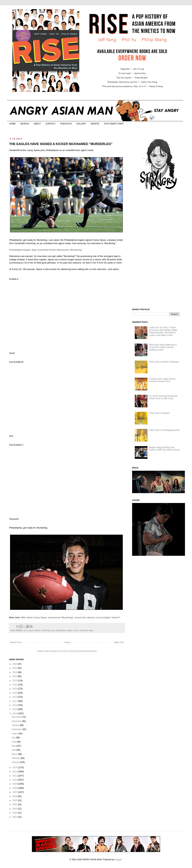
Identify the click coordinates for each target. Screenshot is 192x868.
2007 (15, 792)
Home (67, 642)
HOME (13, 124)
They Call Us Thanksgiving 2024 (164, 430)
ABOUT (37, 124)
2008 (15, 788)
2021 (15, 685)
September (17, 729)
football (37, 630)
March (15, 754)
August (15, 734)
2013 (15, 768)
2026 (15, 664)
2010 (15, 780)
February (16, 758)
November (17, 721)
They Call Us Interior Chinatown (164, 362)
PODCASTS (66, 124)
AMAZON (84, 651)
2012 (15, 772)
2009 (15, 784)
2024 (15, 672)
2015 (15, 709)
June (14, 742)
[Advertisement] (159, 250)
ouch (53, 630)
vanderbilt (84, 630)
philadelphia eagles (64, 630)
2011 (15, 776)
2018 (15, 697)
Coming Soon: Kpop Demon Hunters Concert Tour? (162, 380)
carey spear (28, 630)
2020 (15, 689)
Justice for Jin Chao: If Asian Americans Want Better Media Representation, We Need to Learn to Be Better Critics (163, 331)
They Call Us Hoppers (160, 413)
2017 (15, 701)
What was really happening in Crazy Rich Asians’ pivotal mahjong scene (163, 347)
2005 (15, 800)
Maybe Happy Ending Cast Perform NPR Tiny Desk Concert (164, 449)
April (14, 750)
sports (76, 630)
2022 (15, 681)
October (16, 725)
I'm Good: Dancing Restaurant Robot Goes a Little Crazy (163, 397)
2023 (15, 676)
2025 (15, 668)
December (17, 717)
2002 (15, 813)
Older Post (119, 642)
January (16, 762)
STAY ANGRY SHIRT (114, 124)
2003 (15, 809)
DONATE (95, 124)
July (14, 738)
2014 (15, 713)
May (14, 746)
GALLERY (81, 124)
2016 (15, 705)
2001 (15, 817)
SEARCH (25, 124)
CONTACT (50, 124)
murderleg (45, 630)
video (91, 630)
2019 (15, 693)
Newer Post (16, 642)
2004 (15, 804)
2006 (15, 796)
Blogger (118, 860)
